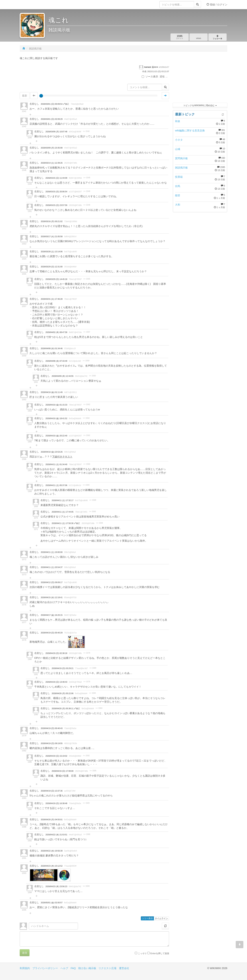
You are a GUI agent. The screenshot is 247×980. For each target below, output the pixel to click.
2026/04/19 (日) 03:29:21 (63, 668)
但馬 (178, 186)
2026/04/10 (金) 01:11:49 (52, 392)
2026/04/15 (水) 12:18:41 (52, 597)
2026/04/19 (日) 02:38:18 (56, 653)
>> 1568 (93, 500)
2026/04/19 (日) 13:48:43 (56, 682)
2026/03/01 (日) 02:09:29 (52, 119)
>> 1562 (87, 404)
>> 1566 (87, 464)
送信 (25, 953)
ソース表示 (150, 77)
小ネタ (179, 140)
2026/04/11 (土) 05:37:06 (56, 485)
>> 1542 (86, 131)
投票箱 (179, 177)
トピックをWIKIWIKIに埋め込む (200, 105)
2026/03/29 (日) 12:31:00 (52, 267)
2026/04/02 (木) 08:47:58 (56, 332)
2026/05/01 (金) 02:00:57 (52, 903)
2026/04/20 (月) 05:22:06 (63, 693)
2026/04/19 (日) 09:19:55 (52, 743)
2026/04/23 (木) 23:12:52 (52, 866)
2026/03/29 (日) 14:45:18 (56, 279)
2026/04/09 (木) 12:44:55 (63, 376)
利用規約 (25, 968)
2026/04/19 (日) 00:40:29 (52, 633)
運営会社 (124, 968)
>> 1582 (86, 756)
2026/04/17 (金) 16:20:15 (52, 615)
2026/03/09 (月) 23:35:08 (52, 148)
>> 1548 (87, 178)
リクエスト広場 (107, 968)
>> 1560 (92, 376)
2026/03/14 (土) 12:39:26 (52, 163)
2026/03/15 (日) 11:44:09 (56, 178)
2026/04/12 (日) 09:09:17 (52, 582)
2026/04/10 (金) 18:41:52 (56, 418)
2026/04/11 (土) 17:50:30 (63, 523)
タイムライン (161, 918)
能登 (178, 195)
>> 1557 (87, 332)
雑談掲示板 (181, 168)
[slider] (41, 96)
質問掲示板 (181, 158)
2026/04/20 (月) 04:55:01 (52, 820)
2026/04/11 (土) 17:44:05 (63, 512)
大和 (178, 205)
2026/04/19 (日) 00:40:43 (52, 728)
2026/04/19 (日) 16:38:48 (56, 803)
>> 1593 (86, 886)
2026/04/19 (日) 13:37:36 (52, 791)
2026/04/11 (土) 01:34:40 (56, 464)
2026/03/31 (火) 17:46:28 (52, 299)
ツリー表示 (147, 918)
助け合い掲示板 (87, 968)
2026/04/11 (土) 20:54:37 (52, 567)
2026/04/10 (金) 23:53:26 (52, 452)
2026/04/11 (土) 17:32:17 (63, 500)
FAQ (73, 968)
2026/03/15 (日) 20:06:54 (56, 192)
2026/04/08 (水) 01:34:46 (52, 348)
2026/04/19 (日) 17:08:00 (63, 771)
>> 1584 (92, 693)
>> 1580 (93, 668)
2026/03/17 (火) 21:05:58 (52, 236)
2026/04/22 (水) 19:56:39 (52, 851)
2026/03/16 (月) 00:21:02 (52, 221)
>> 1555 (87, 279)
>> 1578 (87, 653)
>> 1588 (87, 834)
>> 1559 (86, 361)
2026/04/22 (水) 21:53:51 (56, 835)
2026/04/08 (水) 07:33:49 (56, 361)
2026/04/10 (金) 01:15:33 (56, 405)
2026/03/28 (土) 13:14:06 (52, 252)
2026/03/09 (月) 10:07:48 (56, 132)
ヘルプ (64, 968)
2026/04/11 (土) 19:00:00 (52, 552)
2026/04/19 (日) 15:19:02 (56, 756)
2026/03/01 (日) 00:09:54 (52, 104)
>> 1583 (86, 803)
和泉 (178, 121)
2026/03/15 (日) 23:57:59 (56, 205)
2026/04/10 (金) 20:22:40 (56, 436)
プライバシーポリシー (45, 968)
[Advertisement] (200, 78)
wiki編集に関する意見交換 (190, 130)
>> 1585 (93, 771)
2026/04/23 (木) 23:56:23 (56, 886)
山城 (178, 149)
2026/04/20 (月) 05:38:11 (63, 708)
